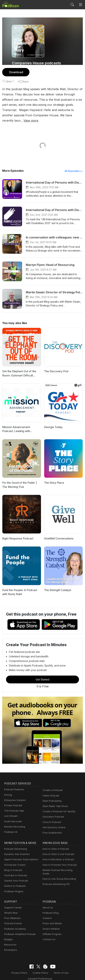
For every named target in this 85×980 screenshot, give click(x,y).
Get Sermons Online (53, 822)
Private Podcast (13, 800)
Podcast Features (14, 785)
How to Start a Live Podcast (57, 849)
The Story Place (54, 478)
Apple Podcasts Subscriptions (20, 855)
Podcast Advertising (15, 844)
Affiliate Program (51, 929)
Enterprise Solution (14, 795)
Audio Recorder (13, 816)
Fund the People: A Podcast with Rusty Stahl (19, 587)
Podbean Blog (50, 908)
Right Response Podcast (17, 533)
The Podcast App (13, 806)
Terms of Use (60, 968)
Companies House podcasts (37, 63)
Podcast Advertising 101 (56, 879)
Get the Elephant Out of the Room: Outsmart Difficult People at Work (19, 369)
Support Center (12, 902)
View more (73, 115)
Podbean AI (10, 827)
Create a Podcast (52, 785)
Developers (10, 945)
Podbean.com (67, 973)
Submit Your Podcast (15, 876)
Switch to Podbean (14, 881)
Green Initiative (51, 924)
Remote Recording (14, 822)
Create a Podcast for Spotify (58, 806)
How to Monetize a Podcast (57, 855)
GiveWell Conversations (59, 533)
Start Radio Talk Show (54, 801)
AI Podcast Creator (14, 860)
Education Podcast (53, 812)
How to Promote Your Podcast (59, 860)
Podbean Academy (14, 924)
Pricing (8, 790)
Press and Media (52, 918)
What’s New (11, 908)
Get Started (43, 674)
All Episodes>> (74, 166)
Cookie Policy (40, 968)
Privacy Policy (21, 968)
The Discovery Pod (56, 366)
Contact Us (49, 934)
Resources (10, 940)
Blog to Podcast (13, 865)
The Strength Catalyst (57, 585)
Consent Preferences (20, 973)
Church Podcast (51, 817)
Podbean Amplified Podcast (19, 929)
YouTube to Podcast (15, 870)
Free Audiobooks (52, 828)
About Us (48, 902)
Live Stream (11, 811)
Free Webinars (12, 913)
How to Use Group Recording (58, 874)
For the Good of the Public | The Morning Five (22, 480)
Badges (8, 934)
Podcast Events (13, 918)
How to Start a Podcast (55, 844)
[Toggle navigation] (81, 5)
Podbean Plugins (13, 886)
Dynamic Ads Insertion (16, 849)
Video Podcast (50, 791)
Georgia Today (53, 422)
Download (16, 72)
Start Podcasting (51, 796)
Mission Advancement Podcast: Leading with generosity (21, 424)
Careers (47, 913)
